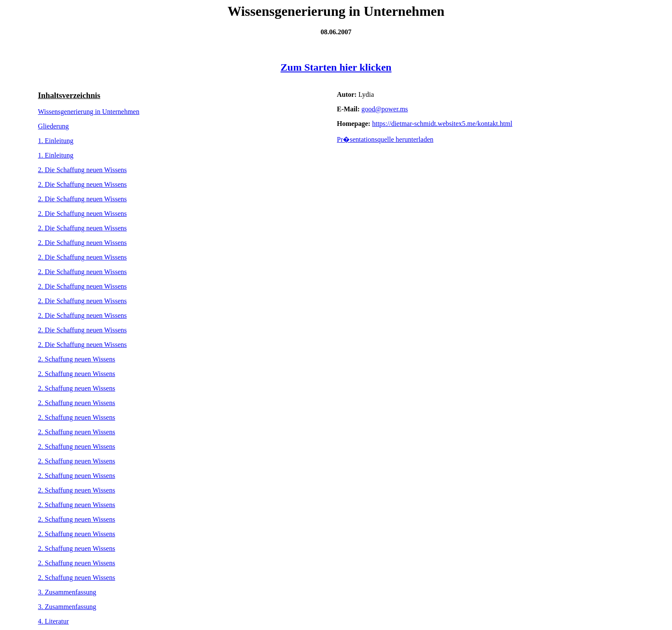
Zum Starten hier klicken (336, 67)
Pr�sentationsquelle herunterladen (385, 139)
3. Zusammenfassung (67, 592)
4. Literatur (54, 621)
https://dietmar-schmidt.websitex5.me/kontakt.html (442, 124)
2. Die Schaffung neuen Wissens (82, 170)
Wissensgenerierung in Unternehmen (89, 112)
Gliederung (54, 126)
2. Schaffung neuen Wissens (77, 359)
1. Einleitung (56, 141)
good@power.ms (385, 109)
